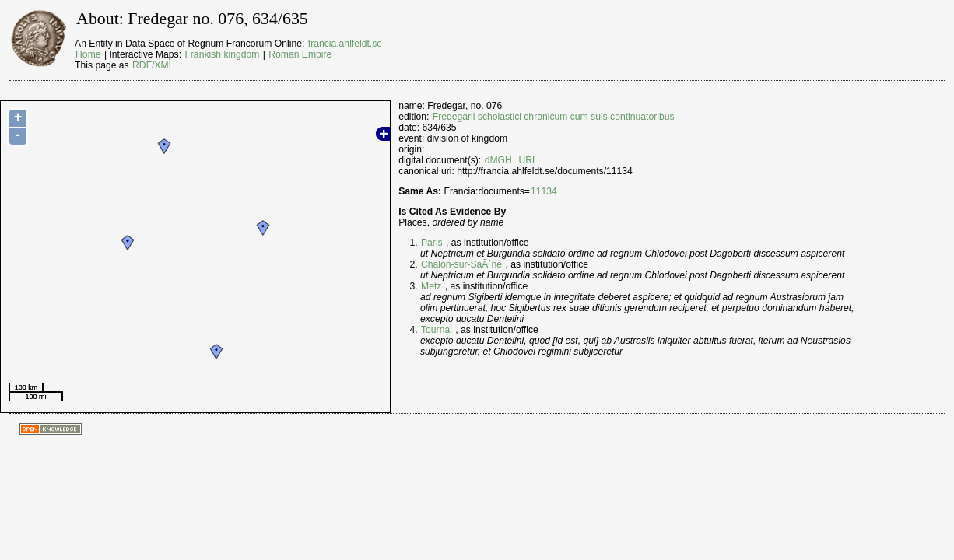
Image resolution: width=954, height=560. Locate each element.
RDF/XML (153, 65)
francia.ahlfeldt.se (345, 44)
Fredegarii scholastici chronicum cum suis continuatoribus (554, 117)
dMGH (498, 160)
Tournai (437, 330)
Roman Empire (300, 54)
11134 (544, 191)
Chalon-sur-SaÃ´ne (461, 264)
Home (88, 54)
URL (528, 160)
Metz (431, 286)
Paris (432, 243)
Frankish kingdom (222, 54)
